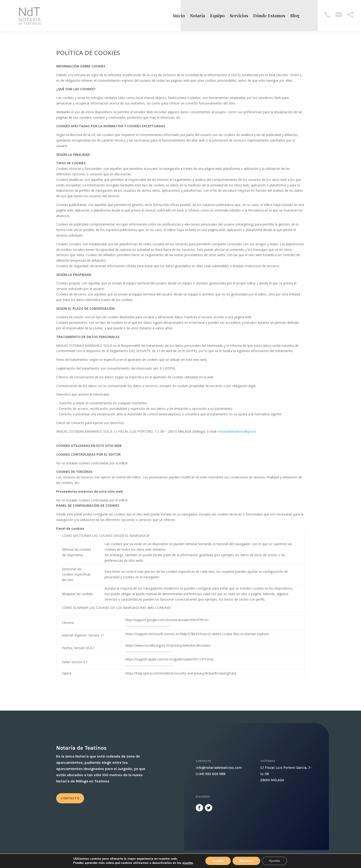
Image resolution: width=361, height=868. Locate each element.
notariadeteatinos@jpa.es (237, 431)
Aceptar (218, 861)
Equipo (217, 15)
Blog (295, 15)
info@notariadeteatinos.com (219, 768)
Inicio (179, 15)
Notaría (198, 15)
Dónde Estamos (269, 15)
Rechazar (246, 861)
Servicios (239, 15)
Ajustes (274, 861)
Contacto (70, 798)
